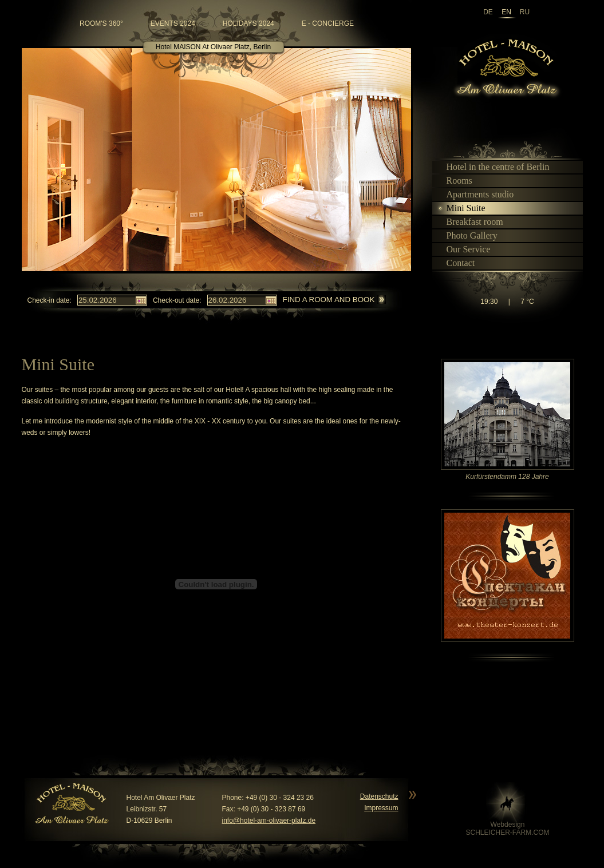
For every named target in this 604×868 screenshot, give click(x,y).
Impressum (381, 808)
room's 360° (101, 23)
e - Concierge (328, 23)
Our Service (464, 249)
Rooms (455, 181)
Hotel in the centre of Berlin (493, 167)
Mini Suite (461, 208)
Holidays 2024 (248, 23)
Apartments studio (475, 194)
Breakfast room (470, 222)
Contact (456, 263)
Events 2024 (173, 23)
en (506, 12)
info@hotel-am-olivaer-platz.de (269, 821)
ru (525, 12)
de (488, 12)
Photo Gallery (467, 235)
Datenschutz (379, 796)
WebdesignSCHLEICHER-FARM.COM (507, 829)
